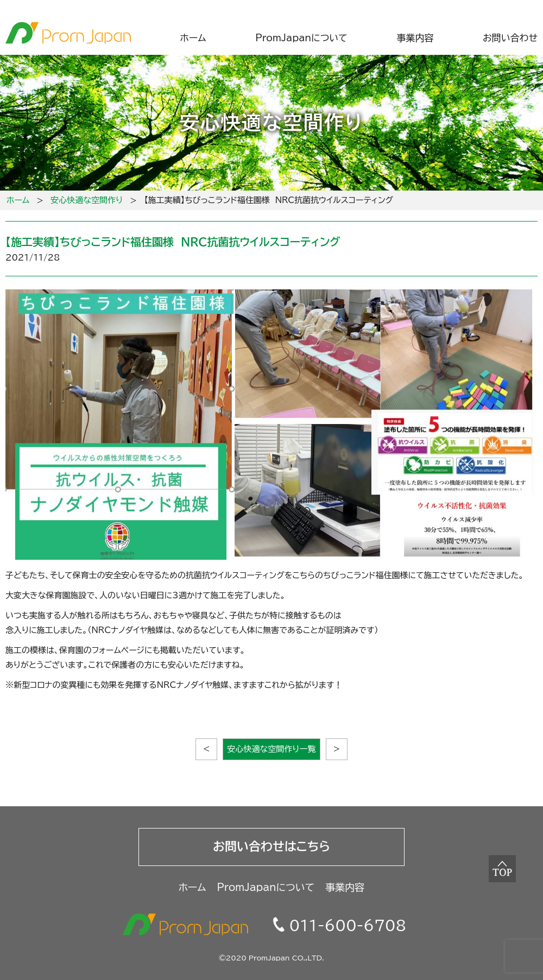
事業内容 (345, 887)
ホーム (18, 200)
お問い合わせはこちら (271, 846)
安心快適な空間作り (87, 200)
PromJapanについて (266, 887)
